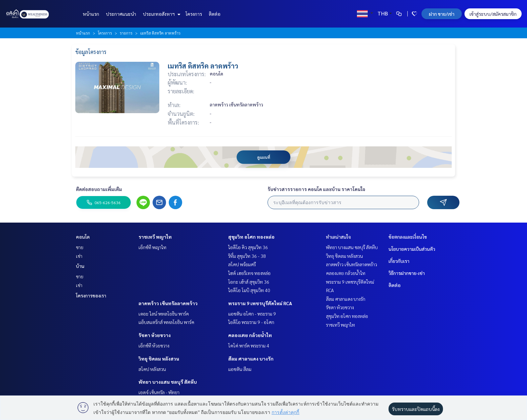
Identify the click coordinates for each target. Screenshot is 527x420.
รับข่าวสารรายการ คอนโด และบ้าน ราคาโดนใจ (316, 189)
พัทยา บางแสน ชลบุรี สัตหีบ (168, 382)
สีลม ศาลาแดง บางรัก (251, 359)
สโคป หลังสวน (152, 369)
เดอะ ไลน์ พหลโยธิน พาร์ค (164, 314)
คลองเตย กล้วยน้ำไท (250, 335)
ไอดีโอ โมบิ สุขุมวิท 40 (249, 290)
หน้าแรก (91, 14)
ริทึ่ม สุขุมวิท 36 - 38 (247, 256)
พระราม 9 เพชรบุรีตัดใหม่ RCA (260, 303)
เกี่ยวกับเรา (399, 261)
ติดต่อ (215, 14)
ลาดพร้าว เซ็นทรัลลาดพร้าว (168, 303)
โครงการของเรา (91, 295)
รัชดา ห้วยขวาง (155, 335)
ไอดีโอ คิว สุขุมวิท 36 (248, 247)
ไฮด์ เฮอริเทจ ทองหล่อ (249, 273)
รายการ (126, 33)
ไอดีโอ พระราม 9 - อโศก (251, 322)
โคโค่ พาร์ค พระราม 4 (249, 345)
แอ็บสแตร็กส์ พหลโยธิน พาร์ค (166, 322)
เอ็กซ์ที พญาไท (152, 247)
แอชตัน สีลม (240, 369)
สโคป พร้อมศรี (242, 264)
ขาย (80, 247)
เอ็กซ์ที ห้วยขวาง (154, 345)
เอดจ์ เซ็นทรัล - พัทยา (159, 392)
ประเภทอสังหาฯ (161, 14)
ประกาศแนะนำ (121, 14)
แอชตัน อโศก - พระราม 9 (252, 314)
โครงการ (194, 14)
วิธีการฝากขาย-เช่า (407, 273)
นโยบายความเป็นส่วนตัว (412, 249)
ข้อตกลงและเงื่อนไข (408, 237)
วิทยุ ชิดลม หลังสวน (159, 359)
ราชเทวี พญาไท (155, 237)
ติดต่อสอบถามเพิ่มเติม (99, 189)
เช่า (79, 256)
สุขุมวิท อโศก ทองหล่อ (251, 237)
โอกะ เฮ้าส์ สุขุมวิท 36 (249, 282)
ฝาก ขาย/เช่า (442, 14)
